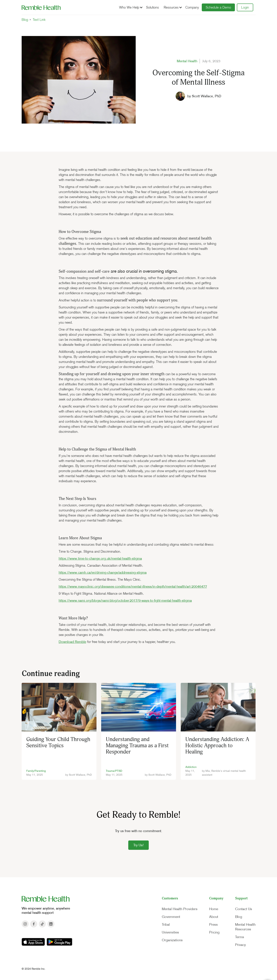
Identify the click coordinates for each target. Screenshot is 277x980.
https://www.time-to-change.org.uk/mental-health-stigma (100, 558)
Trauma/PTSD (114, 771)
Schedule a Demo (218, 7)
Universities (170, 932)
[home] (41, 7)
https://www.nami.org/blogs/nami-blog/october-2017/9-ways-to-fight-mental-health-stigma (125, 601)
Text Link (39, 20)
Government (171, 917)
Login (245, 7)
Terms (240, 937)
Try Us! (138, 845)
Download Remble (72, 642)
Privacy (240, 945)
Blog (25, 20)
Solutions (152, 7)
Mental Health (187, 61)
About (214, 917)
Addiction (191, 767)
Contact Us (244, 909)
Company (192, 7)
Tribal (166, 925)
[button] (130, 7)
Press (213, 925)
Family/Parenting (36, 771)
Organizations (172, 940)
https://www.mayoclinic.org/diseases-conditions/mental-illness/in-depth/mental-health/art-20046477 (133, 587)
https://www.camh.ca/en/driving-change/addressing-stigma (103, 573)
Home (214, 909)
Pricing (214, 932)
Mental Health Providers (180, 909)
